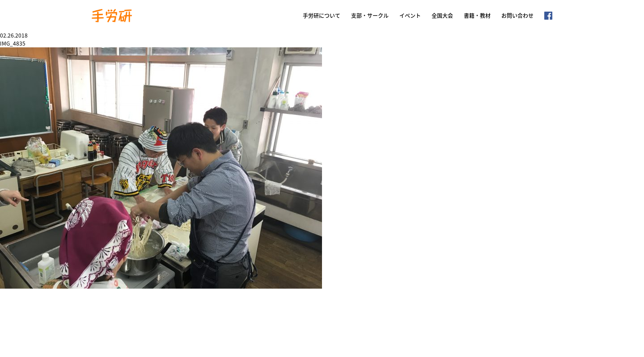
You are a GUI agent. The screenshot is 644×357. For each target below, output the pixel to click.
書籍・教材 (477, 16)
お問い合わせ (517, 16)
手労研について (322, 16)
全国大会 (442, 16)
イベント (410, 16)
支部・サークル (370, 16)
